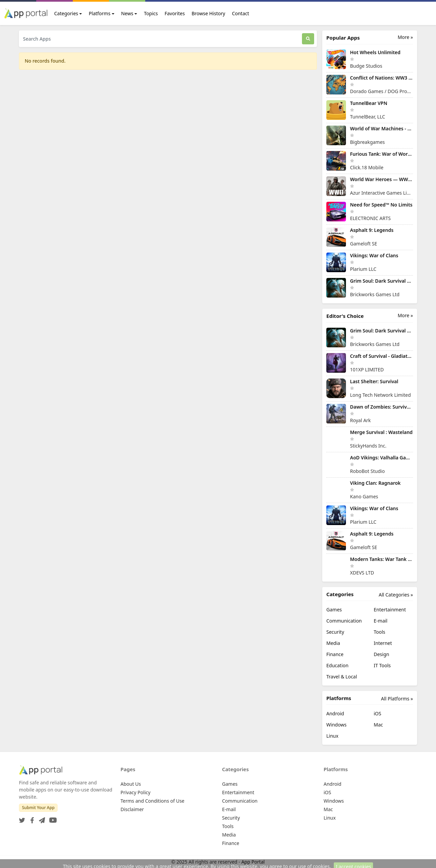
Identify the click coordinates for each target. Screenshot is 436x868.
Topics (151, 13)
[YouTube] (52, 818)
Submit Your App (38, 808)
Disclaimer (132, 809)
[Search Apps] (160, 39)
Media (333, 643)
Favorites (175, 13)
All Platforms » (397, 699)
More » (405, 37)
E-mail (380, 621)
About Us (131, 784)
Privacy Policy (135, 792)
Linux (332, 736)
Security (335, 632)
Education (337, 665)
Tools (379, 632)
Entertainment (390, 610)
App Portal (253, 862)
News (127, 13)
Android (335, 713)
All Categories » (396, 595)
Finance (335, 654)
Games (334, 610)
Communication (344, 621)
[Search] (308, 39)
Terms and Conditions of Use (152, 801)
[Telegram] (41, 818)
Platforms (100, 13)
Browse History (208, 13)
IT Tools (382, 665)
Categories (66, 13)
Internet (383, 643)
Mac (378, 725)
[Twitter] (22, 818)
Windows (336, 725)
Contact (241, 13)
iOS (377, 713)
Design (381, 654)
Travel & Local (342, 677)
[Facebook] (31, 818)
